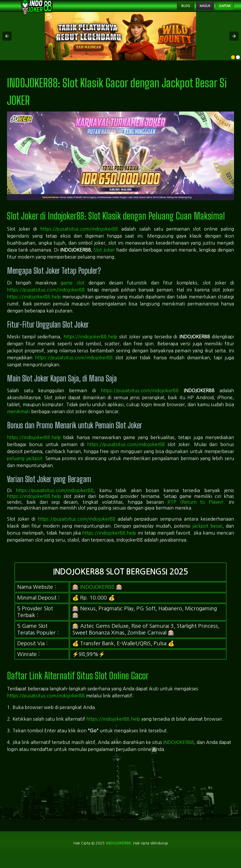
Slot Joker (104, 259)
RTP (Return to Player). (196, 511)
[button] (7, 45)
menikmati (19, 420)
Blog (164, 10)
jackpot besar (207, 535)
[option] (233, 66)
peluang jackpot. (25, 467)
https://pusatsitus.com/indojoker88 (79, 238)
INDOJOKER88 (97, 596)
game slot (73, 292)
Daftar (220, 10)
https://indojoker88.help (34, 306)
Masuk (191, 10)
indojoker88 (118, 853)
